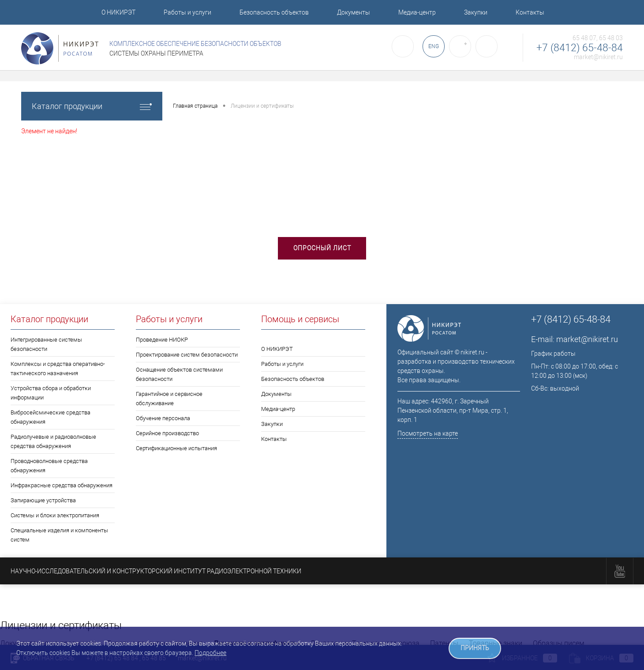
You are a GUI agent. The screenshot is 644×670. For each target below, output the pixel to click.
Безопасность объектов (274, 12)
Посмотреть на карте (428, 433)
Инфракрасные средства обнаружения (62, 485)
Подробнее (210, 653)
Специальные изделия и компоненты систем (59, 535)
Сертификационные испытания (176, 448)
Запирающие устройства (43, 500)
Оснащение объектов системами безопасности (179, 374)
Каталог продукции (92, 106)
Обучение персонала (163, 418)
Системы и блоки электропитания (55, 515)
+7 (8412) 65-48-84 (580, 48)
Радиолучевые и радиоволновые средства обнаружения (53, 441)
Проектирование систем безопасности (187, 355)
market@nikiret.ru (598, 57)
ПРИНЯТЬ (475, 648)
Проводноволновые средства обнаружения (49, 466)
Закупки (476, 12)
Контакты (530, 12)
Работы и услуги (187, 12)
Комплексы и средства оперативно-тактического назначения (58, 369)
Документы (354, 12)
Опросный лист (322, 248)
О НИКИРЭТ (118, 12)
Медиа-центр (417, 12)
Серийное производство (167, 433)
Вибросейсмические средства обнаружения (51, 417)
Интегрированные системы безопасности (46, 344)
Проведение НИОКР (162, 340)
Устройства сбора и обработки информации (51, 393)
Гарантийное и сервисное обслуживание (169, 399)
